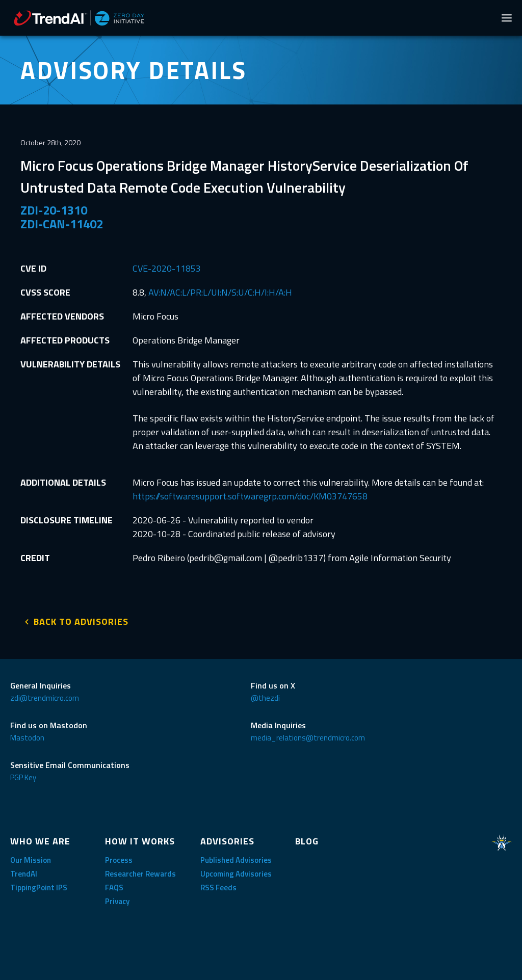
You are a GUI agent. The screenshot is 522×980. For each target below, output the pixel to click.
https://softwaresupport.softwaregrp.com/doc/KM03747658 (250, 496)
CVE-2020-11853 (167, 268)
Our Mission (31, 858)
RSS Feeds (218, 885)
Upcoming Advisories (236, 872)
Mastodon (27, 736)
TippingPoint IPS (39, 885)
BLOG (307, 839)
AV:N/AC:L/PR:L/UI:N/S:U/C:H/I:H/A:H (220, 292)
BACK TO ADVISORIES (81, 619)
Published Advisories (236, 858)
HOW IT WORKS (140, 839)
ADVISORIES (227, 839)
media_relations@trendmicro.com (308, 736)
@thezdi (265, 696)
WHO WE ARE (40, 839)
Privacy (117, 899)
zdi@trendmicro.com (45, 696)
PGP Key (23, 775)
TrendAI (24, 872)
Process (119, 858)
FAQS (114, 885)
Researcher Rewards (140, 872)
